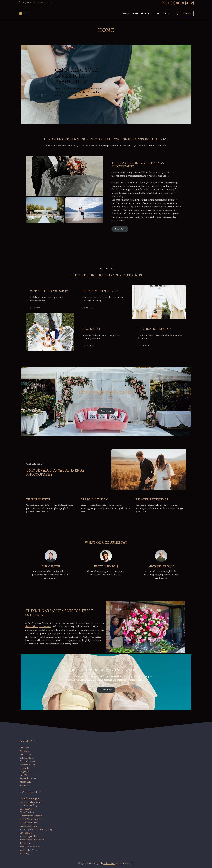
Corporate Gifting (29, 805)
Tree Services (26, 843)
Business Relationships (31, 802)
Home (126, 14)
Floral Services (27, 812)
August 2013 (26, 785)
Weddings (25, 853)
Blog (156, 14)
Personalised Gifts (29, 826)
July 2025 (24, 775)
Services (146, 14)
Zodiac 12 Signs (109, 863)
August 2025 (26, 772)
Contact (166, 14)
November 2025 (28, 765)
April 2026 (25, 751)
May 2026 (24, 747)
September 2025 (28, 768)
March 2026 (26, 754)
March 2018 (25, 782)
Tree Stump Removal (30, 847)
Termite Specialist (29, 836)
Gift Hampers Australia (31, 816)
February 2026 (27, 758)
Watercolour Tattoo (29, 850)
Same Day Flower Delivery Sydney (36, 829)
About (135, 14)
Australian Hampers (30, 798)
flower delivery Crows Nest (38, 627)
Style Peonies (26, 833)
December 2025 (27, 761)
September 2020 (28, 778)
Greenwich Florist (29, 823)
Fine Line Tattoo (28, 809)
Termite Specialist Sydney (32, 840)
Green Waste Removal (30, 819)
